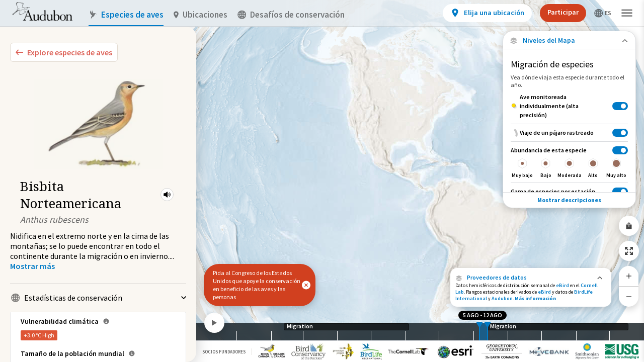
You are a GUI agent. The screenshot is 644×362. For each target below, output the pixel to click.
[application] (322, 181)
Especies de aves (126, 15)
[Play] (214, 323)
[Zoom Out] (629, 296)
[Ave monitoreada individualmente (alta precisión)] (569, 106)
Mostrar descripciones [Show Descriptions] (569, 200)
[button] (167, 195)
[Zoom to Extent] (629, 251)
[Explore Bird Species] (64, 52)
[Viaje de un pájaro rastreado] (569, 132)
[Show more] (32, 266)
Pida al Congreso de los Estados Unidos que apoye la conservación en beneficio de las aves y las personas (257, 285)
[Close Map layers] (569, 40)
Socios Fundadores (224, 352)
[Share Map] (629, 226)
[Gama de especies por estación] (569, 191)
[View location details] (487, 13)
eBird (562, 285)
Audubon (502, 298)
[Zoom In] (629, 276)
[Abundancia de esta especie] (569, 162)
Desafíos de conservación (291, 15)
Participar (563, 12)
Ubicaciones (200, 15)
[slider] (479, 332)
